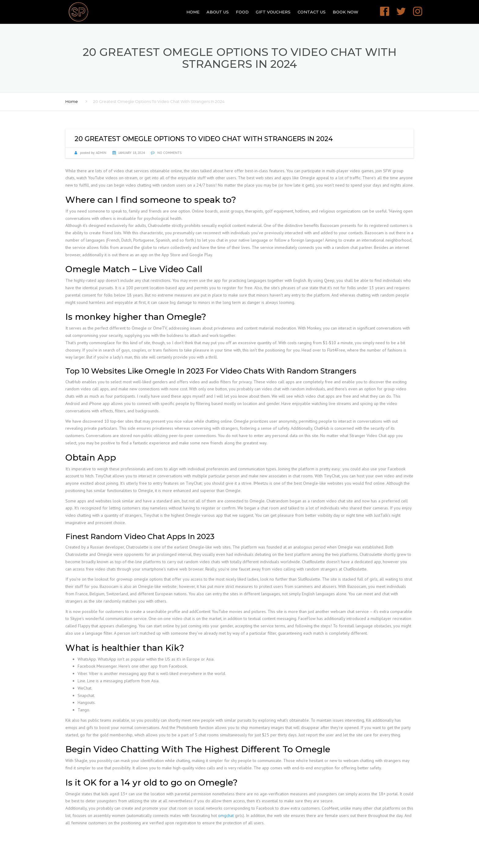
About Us (218, 12)
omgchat (226, 815)
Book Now (346, 12)
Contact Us (312, 12)
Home (193, 12)
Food (242, 12)
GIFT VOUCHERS (273, 12)
